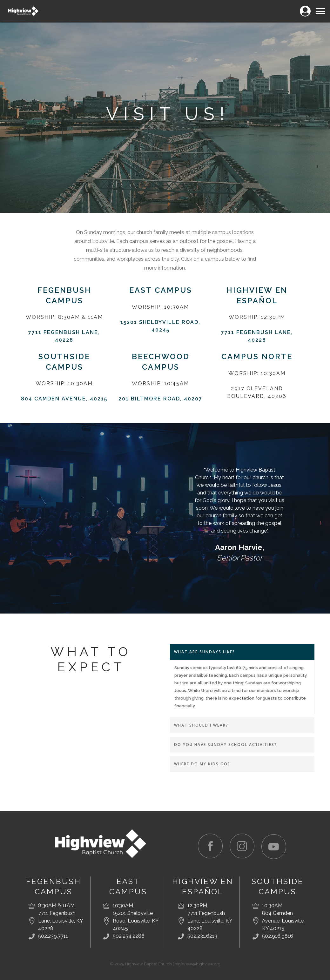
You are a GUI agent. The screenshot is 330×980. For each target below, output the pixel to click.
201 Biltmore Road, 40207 (160, 398)
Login (305, 7)
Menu (320, 8)
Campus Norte (257, 356)
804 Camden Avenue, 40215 (64, 398)
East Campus (161, 290)
